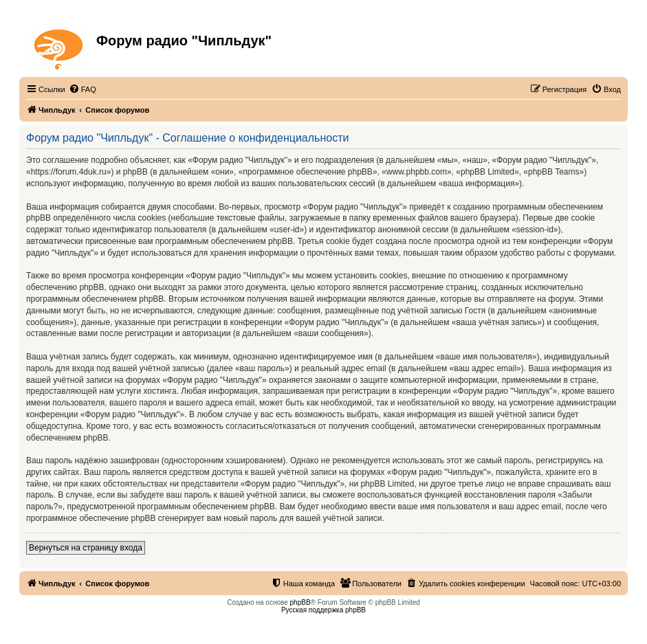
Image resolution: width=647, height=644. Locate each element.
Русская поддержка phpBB (323, 610)
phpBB (300, 602)
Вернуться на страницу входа (86, 548)
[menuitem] (83, 89)
